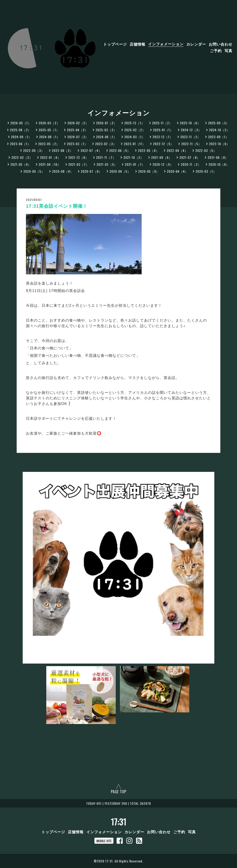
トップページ (115, 44)
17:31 (119, 822)
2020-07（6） (91, 171)
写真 (228, 50)
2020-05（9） (149, 171)
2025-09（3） (219, 123)
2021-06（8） (218, 157)
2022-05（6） (149, 150)
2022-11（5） (191, 144)
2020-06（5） (120, 171)
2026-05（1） (21, 123)
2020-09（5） (34, 171)
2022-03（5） (206, 150)
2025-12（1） (134, 123)
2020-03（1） (206, 171)
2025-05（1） (49, 130)
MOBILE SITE (104, 841)
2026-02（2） (78, 123)
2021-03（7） (79, 164)
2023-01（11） (135, 144)
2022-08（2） (62, 150)
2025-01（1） (163, 130)
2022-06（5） (120, 150)
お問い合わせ (221, 44)
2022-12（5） (163, 144)
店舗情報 (137, 44)
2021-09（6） (162, 157)
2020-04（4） (178, 171)
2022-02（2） (22, 157)
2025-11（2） (162, 123)
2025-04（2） (78, 130)
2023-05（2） (49, 144)
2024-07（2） (78, 137)
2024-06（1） (106, 137)
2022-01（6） (50, 157)
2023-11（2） (190, 137)
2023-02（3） (106, 144)
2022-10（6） (219, 144)
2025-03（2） (106, 130)
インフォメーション (166, 44)
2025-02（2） (135, 130)
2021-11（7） (106, 157)
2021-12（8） (78, 157)
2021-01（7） (135, 164)
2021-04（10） (50, 164)
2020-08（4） (63, 171)
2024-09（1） (21, 137)
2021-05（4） (21, 164)
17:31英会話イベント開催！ (57, 206)
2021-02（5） (107, 164)
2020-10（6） (219, 164)
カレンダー (196, 44)
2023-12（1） (163, 137)
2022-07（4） (91, 150)
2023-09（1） (218, 137)
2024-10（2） (219, 130)
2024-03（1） (135, 137)
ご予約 (216, 50)
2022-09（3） (34, 150)
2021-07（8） (190, 157)
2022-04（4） (177, 150)
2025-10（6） (190, 123)
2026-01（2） (106, 123)
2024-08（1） (50, 137)
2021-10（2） (134, 157)
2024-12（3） (191, 130)
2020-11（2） (191, 164)
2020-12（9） (163, 164)
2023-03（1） (77, 144)
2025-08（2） (21, 130)
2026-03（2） (49, 123)
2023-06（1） (20, 144)
